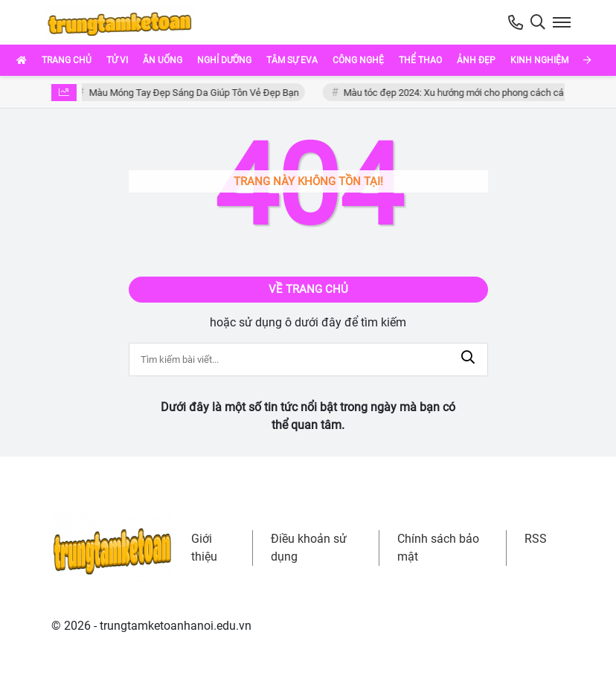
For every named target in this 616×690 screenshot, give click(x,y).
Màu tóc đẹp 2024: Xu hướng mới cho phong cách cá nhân (468, 93)
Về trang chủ (308, 289)
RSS (536, 539)
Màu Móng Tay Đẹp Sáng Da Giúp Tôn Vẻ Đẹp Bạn (197, 93)
